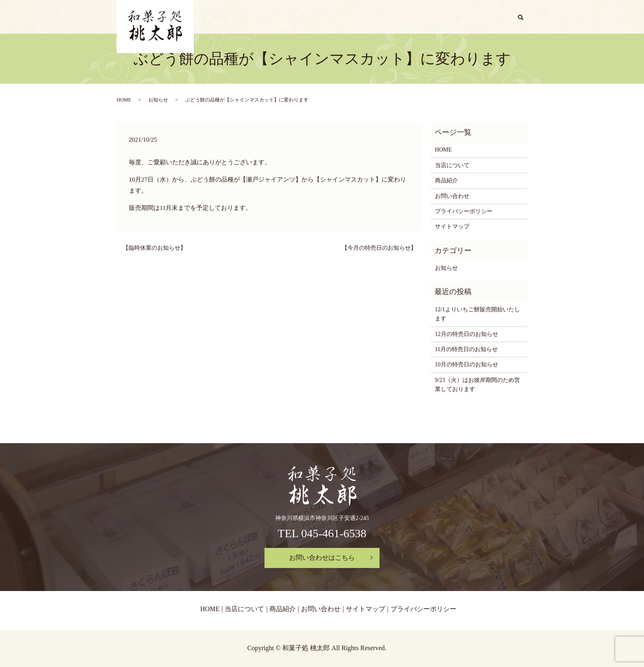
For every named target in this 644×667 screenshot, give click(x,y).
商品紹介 (447, 17)
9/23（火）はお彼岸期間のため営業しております (477, 385)
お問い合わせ (490, 17)
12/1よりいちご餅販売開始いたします (477, 314)
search (524, 18)
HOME (365, 17)
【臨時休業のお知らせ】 (154, 248)
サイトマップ (452, 227)
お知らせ (158, 100)
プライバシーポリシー (464, 211)
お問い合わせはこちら (322, 558)
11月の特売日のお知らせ (466, 349)
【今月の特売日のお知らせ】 (379, 248)
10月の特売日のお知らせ (467, 365)
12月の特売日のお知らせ (467, 334)
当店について (404, 17)
